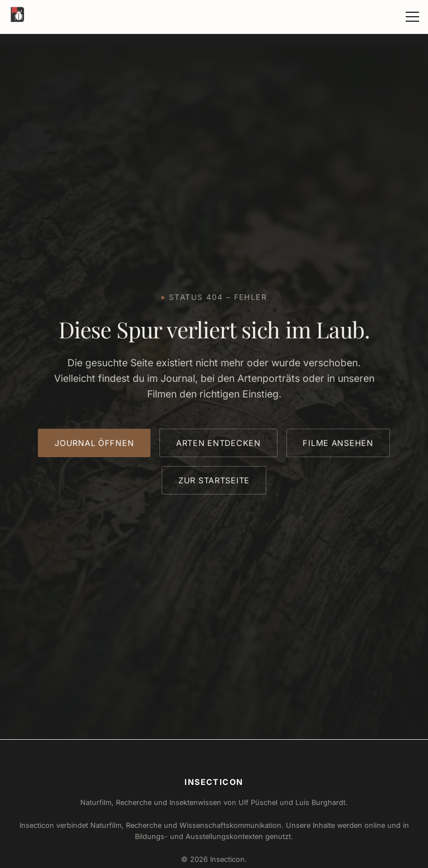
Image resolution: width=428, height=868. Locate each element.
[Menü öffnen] (412, 17)
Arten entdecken (218, 443)
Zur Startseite (214, 480)
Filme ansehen (338, 443)
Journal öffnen (94, 443)
